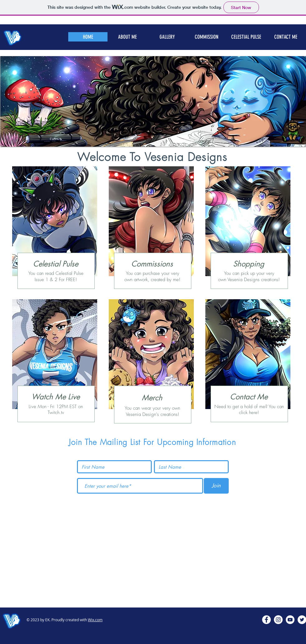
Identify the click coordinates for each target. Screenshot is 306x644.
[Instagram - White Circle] (278, 620)
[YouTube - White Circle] (290, 620)
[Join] (216, 486)
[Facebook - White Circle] (266, 620)
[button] (206, 37)
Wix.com (95, 620)
